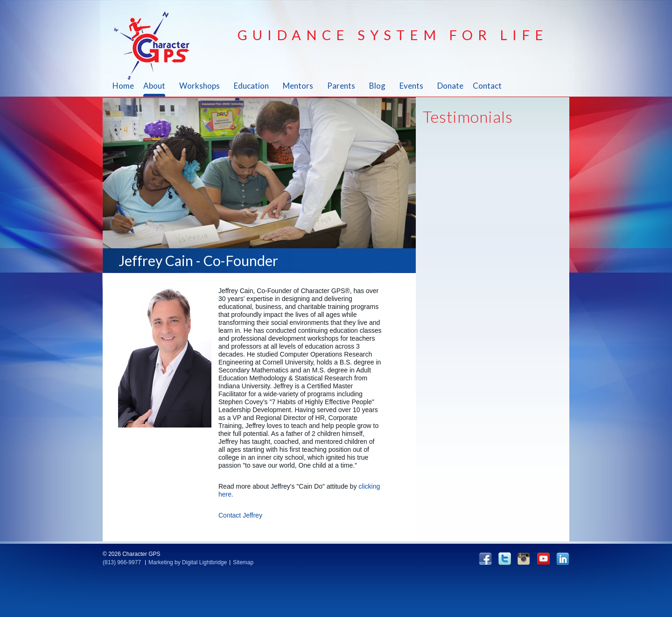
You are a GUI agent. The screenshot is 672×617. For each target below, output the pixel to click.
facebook (485, 558)
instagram (524, 559)
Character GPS (157, 45)
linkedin (563, 558)
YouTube (543, 558)
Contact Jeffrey (240, 515)
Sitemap (243, 562)
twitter (505, 559)
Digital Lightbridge (204, 562)
